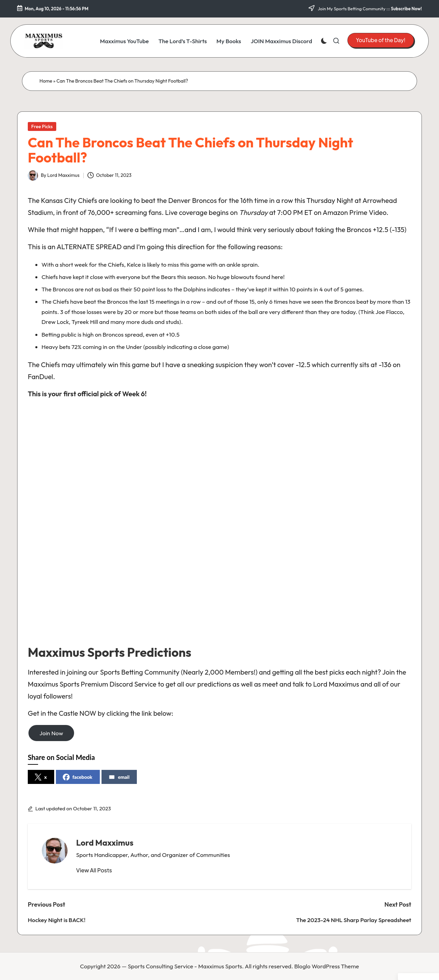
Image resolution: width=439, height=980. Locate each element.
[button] (381, 40)
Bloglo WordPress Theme (327, 966)
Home (46, 81)
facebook (78, 777)
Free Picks (42, 126)
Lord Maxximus (105, 843)
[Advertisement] (219, 525)
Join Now (51, 733)
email (119, 777)
